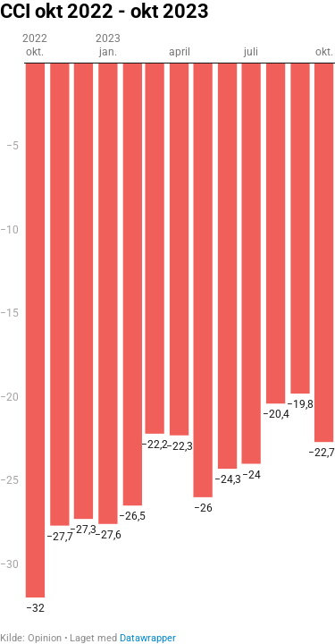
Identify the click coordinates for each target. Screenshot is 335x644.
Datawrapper (148, 638)
